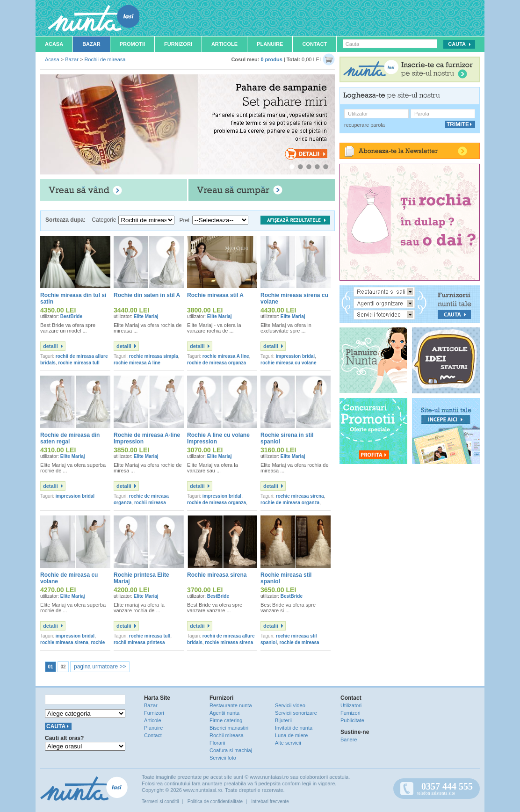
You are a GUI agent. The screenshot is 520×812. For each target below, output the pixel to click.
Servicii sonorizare (296, 713)
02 (63, 667)
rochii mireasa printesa (139, 642)
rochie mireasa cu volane (289, 363)
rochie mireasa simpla (154, 356)
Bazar (91, 44)
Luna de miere (291, 735)
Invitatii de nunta (294, 728)
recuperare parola (365, 125)
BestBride (71, 316)
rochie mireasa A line (137, 363)
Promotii (132, 44)
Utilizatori (351, 705)
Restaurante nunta (231, 705)
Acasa (54, 44)
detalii (51, 346)
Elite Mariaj (146, 316)
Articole (224, 44)
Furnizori (178, 44)
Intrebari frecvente (270, 801)
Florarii (217, 743)
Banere (349, 739)
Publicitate (352, 720)
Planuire (270, 44)
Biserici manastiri (229, 728)
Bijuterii (283, 720)
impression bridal (295, 356)
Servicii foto (223, 758)
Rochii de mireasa (105, 59)
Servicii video (290, 705)
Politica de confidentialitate (215, 801)
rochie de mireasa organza (217, 363)
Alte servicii (288, 743)
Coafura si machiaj (231, 750)
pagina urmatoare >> (100, 667)
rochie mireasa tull (79, 363)
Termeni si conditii (160, 801)
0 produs (271, 59)
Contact (314, 44)
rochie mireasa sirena (300, 496)
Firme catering (226, 720)
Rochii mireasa (227, 735)
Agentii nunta (224, 713)
